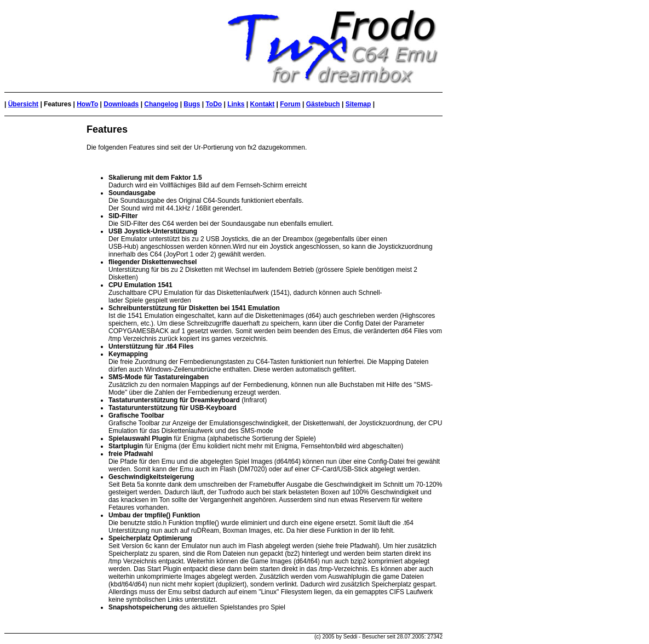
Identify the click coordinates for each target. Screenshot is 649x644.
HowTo (87, 104)
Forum (290, 104)
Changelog (161, 104)
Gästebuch (323, 104)
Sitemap (358, 104)
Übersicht (23, 104)
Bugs (192, 104)
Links (236, 104)
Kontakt (263, 104)
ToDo (214, 104)
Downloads (121, 104)
